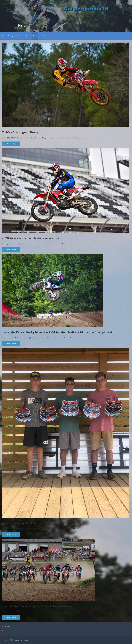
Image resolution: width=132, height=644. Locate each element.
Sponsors (19, 36)
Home (3, 36)
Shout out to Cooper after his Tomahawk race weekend (38, 606)
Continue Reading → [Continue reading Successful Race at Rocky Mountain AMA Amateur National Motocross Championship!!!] (11, 344)
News (35, 36)
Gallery (11, 36)
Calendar (27, 36)
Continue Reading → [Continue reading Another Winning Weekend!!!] (11, 534)
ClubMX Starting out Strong (20, 132)
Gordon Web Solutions (22, 640)
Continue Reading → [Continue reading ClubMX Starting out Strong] (11, 144)
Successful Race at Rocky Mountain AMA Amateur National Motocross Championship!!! (59, 332)
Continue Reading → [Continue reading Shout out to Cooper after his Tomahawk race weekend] (11, 618)
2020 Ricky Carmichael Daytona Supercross (30, 238)
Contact (42, 36)
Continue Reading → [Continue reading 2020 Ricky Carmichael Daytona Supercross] (11, 250)
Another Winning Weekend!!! (21, 523)
